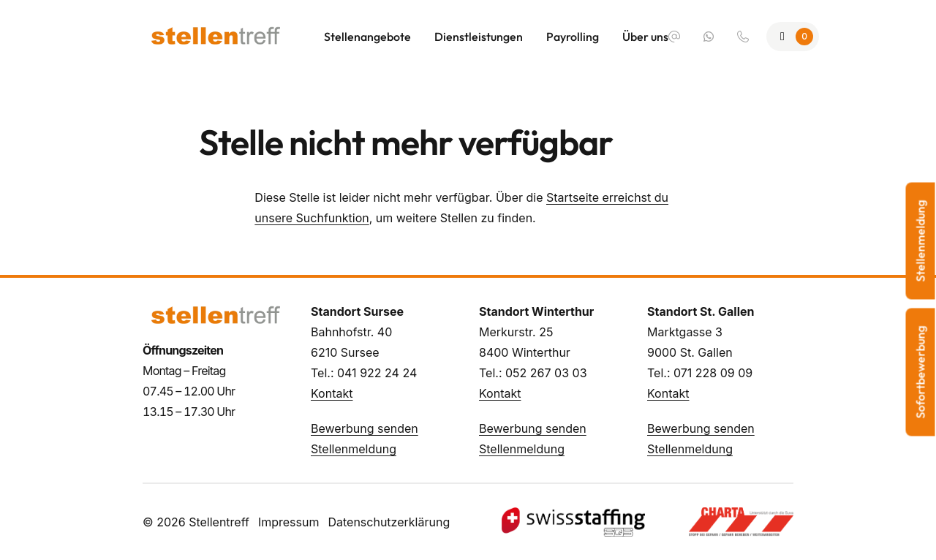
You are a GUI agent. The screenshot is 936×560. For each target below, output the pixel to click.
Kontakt (332, 393)
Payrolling (573, 37)
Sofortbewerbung (921, 372)
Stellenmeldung (354, 449)
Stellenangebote (367, 37)
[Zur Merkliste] (793, 37)
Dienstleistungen (479, 37)
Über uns (645, 37)
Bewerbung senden (365, 428)
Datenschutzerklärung (389, 522)
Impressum (289, 522)
